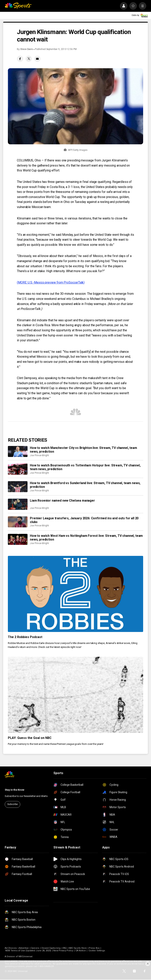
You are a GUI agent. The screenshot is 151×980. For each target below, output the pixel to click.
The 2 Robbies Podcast (25, 637)
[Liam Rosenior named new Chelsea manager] (18, 504)
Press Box (94, 948)
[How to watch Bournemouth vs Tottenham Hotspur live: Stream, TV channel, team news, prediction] (18, 469)
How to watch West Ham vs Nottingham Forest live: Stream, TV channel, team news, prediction (86, 538)
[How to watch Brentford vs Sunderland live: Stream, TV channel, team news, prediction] (18, 487)
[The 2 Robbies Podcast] (75, 594)
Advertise (24, 948)
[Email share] (37, 59)
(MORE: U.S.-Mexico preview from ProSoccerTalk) (51, 282)
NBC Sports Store (78, 948)
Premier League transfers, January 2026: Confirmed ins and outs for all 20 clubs (84, 520)
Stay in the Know (15, 790)
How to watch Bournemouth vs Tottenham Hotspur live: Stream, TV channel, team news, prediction (85, 467)
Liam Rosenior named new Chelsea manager (62, 501)
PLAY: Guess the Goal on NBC (30, 738)
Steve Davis (27, 49)
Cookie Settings (97, 951)
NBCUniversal (26, 957)
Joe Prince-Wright (39, 455)
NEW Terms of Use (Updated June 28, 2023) (28, 951)
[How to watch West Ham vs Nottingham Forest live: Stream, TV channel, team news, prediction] (18, 539)
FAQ (65, 948)
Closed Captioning (51, 948)
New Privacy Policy (63, 951)
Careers (35, 948)
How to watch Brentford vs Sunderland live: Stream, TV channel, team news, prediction (85, 485)
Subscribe (12, 804)
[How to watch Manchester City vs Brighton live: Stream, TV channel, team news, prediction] (18, 451)
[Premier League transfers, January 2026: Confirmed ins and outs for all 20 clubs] (18, 522)
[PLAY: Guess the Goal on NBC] (75, 695)
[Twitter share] (29, 59)
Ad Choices (11, 948)
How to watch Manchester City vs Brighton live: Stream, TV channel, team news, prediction (83, 450)
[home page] (18, 6)
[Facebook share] (20, 59)
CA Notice (81, 951)
